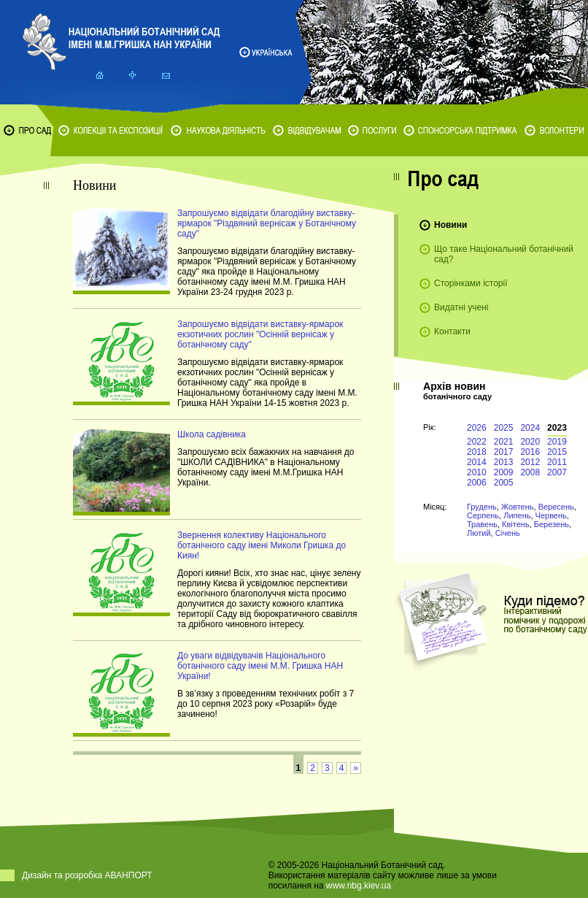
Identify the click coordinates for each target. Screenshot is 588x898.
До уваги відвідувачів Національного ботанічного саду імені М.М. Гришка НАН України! (260, 666)
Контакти (452, 331)
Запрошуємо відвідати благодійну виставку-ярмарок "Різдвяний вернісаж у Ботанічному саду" (267, 223)
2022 (477, 442)
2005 (504, 483)
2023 (557, 428)
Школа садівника (212, 434)
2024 (530, 428)
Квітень (516, 524)
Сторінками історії (471, 283)
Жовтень (518, 507)
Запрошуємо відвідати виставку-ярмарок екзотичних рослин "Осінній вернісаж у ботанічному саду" (260, 334)
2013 (504, 462)
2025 (504, 428)
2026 (477, 428)
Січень (508, 533)
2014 (477, 462)
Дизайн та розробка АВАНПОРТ (87, 875)
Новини (450, 225)
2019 (557, 442)
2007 (557, 472)
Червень (551, 515)
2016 (530, 452)
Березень (552, 524)
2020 (530, 442)
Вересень (556, 507)
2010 (477, 472)
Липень (517, 515)
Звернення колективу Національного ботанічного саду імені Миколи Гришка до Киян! (262, 545)
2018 (477, 452)
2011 (557, 462)
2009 (504, 472)
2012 (530, 462)
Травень (482, 524)
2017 (504, 452)
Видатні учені (461, 307)
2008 (530, 472)
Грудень (482, 507)
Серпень (483, 515)
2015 (557, 452)
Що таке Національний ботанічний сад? (504, 254)
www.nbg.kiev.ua (359, 886)
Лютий (479, 533)
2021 (504, 442)
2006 (477, 483)
